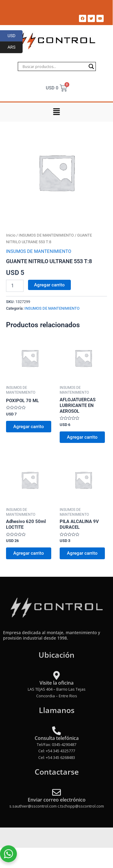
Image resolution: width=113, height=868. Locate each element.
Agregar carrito (49, 285)
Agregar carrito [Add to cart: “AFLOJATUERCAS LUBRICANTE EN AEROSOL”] (82, 437)
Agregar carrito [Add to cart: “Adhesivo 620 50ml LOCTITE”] (29, 553)
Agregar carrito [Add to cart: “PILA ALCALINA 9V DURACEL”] (82, 553)
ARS (15, 47)
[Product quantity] (15, 286)
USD (15, 36)
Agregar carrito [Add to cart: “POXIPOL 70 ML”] (29, 427)
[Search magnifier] (91, 66)
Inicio (11, 235)
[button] (56, 112)
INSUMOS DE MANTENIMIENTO (46, 235)
